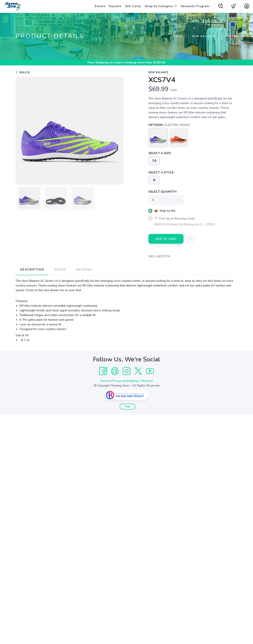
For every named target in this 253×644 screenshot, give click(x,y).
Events (100, 6)
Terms (105, 381)
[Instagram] (127, 371)
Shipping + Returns (139, 381)
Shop (178, 36)
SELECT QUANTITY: (163, 192)
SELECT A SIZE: (160, 153)
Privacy (117, 381)
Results (115, 6)
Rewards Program (195, 6)
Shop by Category (159, 6)
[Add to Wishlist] (190, 239)
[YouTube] (150, 371)
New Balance (204, 36)
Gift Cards (133, 6)
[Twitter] (138, 371)
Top (127, 407)
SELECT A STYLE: (161, 172)
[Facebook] (103, 371)
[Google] (115, 371)
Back (23, 72)
